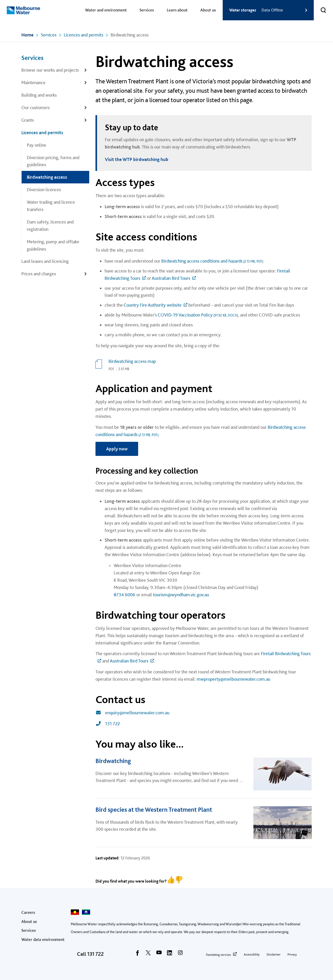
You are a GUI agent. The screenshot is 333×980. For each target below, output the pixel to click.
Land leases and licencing (45, 261)
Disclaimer (274, 954)
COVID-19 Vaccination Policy (198, 315)
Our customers (36, 107)
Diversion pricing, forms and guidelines (53, 161)
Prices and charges (39, 274)
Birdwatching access (47, 177)
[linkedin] (170, 954)
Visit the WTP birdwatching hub (137, 159)
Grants (28, 120)
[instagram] (180, 954)
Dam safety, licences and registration (50, 225)
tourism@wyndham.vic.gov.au (181, 595)
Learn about (177, 10)
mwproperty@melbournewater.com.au (233, 679)
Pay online (37, 145)
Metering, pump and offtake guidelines (53, 245)
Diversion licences (44, 190)
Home (27, 35)
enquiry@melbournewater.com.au (132, 713)
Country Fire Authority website (153, 305)
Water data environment (43, 939)
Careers (28, 912)
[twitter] (148, 954)
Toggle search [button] (320, 7)
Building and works (39, 95)
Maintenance (33, 82)
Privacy (292, 954)
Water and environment (106, 10)
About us (208, 10)
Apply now (117, 449)
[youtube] (159, 954)
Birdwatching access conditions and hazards (212, 261)
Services (147, 10)
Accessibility (252, 954)
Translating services (218, 955)
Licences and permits (84, 35)
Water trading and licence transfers (51, 206)
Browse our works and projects (50, 70)
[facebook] (138, 954)
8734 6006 (124, 595)
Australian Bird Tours (171, 278)
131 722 (108, 724)
